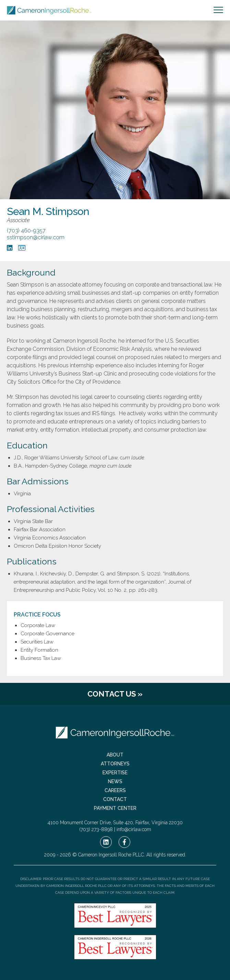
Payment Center (115, 808)
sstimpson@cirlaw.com (36, 237)
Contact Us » (115, 694)
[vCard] (22, 248)
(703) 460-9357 (26, 231)
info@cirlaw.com (134, 829)
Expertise (115, 773)
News (115, 781)
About (115, 755)
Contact (115, 799)
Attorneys (115, 764)
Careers (115, 790)
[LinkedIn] (10, 248)
